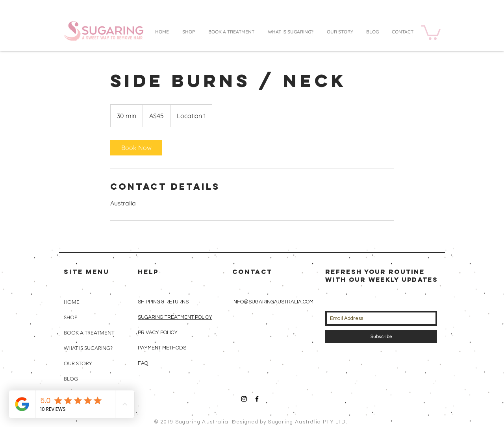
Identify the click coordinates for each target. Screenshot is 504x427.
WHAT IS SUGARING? (88, 348)
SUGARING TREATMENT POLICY (175, 317)
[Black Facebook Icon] (257, 399)
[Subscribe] (381, 336)
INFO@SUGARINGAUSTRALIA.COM (273, 302)
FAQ (143, 363)
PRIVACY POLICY (158, 333)
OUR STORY (78, 363)
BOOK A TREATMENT (89, 333)
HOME (72, 302)
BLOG (71, 379)
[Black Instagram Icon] (244, 399)
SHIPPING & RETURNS (163, 302)
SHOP (70, 317)
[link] (136, 148)
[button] (431, 32)
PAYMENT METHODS (162, 348)
